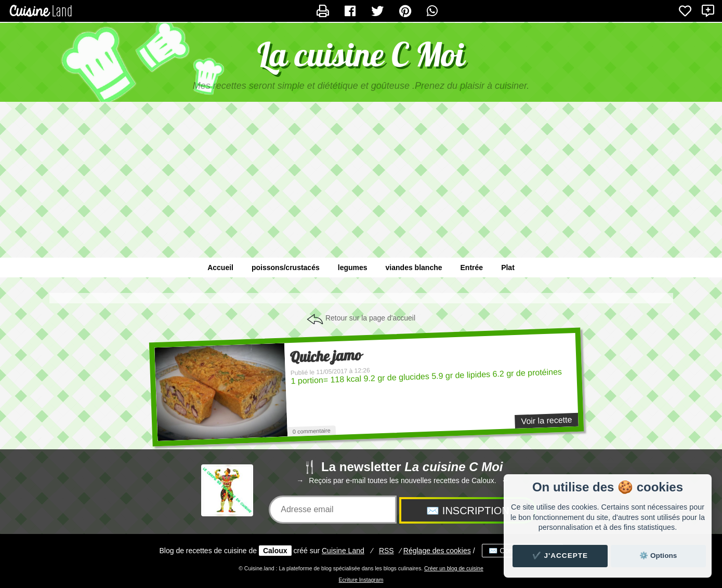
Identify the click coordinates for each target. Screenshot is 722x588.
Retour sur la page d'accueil (370, 318)
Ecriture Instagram (361, 580)
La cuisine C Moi (361, 54)
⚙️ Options (658, 556)
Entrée (472, 268)
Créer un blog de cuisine (454, 568)
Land (343, 551)
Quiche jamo (325, 356)
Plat (508, 268)
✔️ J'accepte (560, 556)
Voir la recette (546, 420)
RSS (386, 551)
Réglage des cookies (437, 551)
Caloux (275, 551)
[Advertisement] (361, 185)
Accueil (220, 268)
